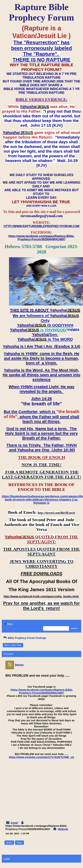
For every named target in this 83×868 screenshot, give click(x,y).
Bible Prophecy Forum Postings (24, 638)
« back (7, 859)
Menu (8, 624)
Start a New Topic (13, 645)
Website (63, 829)
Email (14, 823)
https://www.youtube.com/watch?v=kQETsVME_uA (41, 757)
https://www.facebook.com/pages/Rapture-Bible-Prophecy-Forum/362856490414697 (42, 691)
